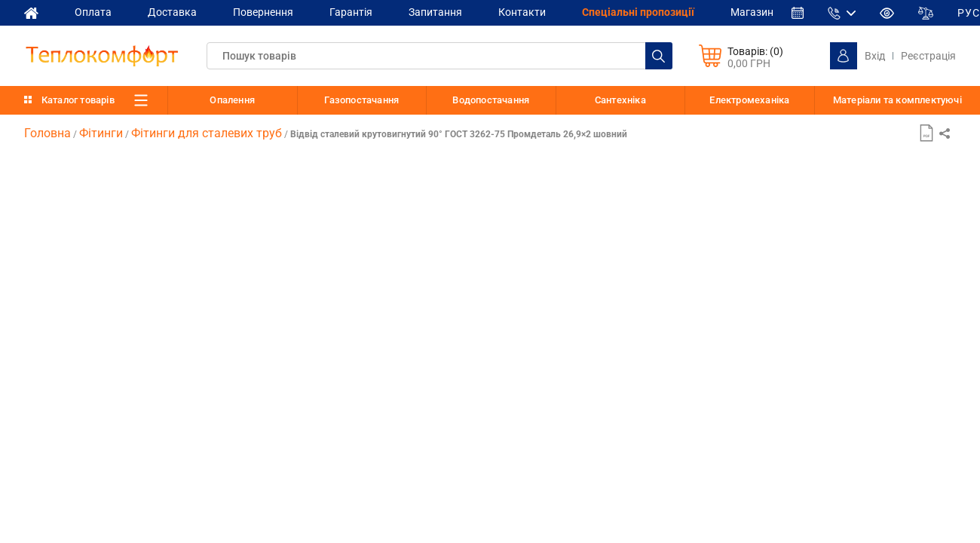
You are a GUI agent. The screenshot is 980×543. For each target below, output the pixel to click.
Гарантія (351, 12)
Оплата (93, 12)
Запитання (435, 12)
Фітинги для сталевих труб (207, 133)
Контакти (522, 12)
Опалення (232, 100)
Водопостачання (491, 100)
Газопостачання (361, 100)
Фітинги (101, 133)
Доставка (172, 12)
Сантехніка (620, 100)
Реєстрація (928, 56)
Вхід (875, 56)
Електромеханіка (749, 100)
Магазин (752, 12)
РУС (969, 13)
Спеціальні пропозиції (638, 12)
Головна (47, 133)
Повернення (263, 12)
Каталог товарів (78, 100)
